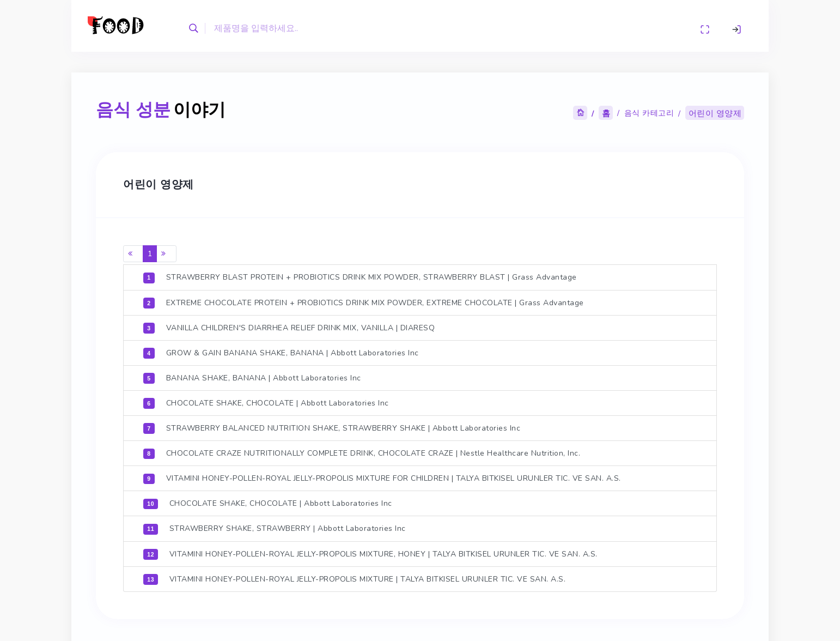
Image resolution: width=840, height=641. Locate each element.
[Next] (166, 252)
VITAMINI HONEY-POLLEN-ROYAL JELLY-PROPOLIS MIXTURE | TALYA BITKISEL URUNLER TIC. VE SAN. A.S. (354, 577)
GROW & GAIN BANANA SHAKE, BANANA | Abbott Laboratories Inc (281, 351)
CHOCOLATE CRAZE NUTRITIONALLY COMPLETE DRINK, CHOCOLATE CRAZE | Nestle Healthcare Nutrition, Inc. (361, 451)
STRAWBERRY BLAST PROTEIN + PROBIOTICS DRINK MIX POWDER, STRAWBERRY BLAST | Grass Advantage (360, 276)
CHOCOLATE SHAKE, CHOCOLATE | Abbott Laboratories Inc (266, 401)
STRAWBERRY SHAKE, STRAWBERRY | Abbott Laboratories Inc (274, 527)
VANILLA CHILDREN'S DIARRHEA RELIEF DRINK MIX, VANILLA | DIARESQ (289, 326)
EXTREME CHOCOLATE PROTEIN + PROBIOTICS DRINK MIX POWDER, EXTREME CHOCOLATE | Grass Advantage (363, 301)
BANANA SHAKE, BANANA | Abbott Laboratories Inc (252, 376)
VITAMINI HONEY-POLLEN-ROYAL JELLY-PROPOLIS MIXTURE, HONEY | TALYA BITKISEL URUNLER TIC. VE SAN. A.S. (370, 552)
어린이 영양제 (714, 112)
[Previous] (133, 252)
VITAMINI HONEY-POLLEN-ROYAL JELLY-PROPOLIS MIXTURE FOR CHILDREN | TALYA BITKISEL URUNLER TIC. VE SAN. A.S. (382, 476)
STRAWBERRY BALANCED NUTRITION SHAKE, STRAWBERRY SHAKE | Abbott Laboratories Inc (331, 426)
